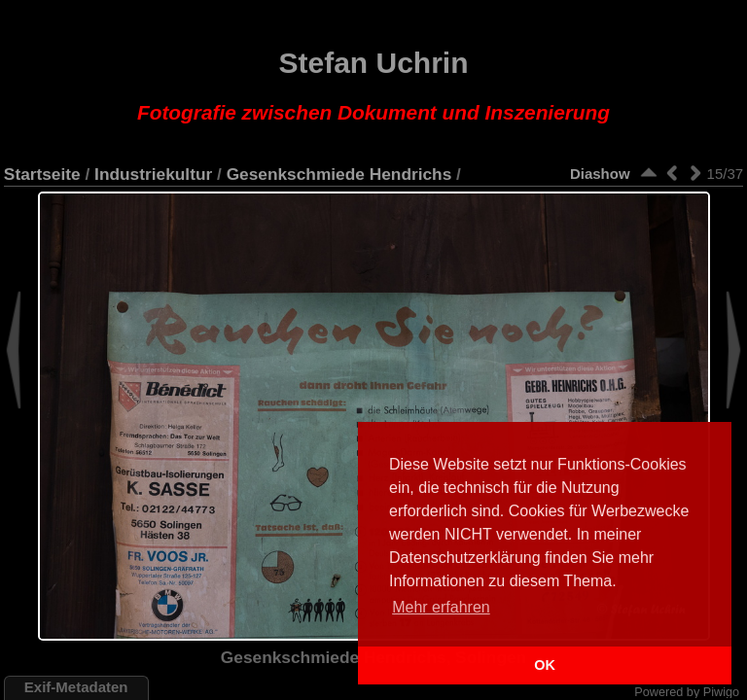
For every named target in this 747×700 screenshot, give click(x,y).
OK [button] (545, 665)
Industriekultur (153, 174)
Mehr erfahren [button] (441, 607)
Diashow (600, 174)
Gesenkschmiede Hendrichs (339, 174)
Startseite (42, 174)
